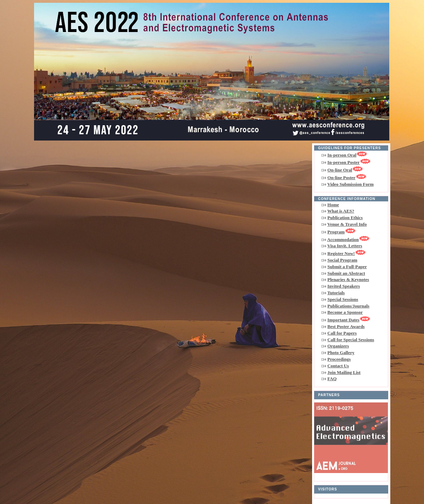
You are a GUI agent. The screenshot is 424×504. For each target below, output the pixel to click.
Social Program (342, 260)
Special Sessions (343, 299)
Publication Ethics (345, 218)
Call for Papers (342, 333)
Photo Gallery (341, 353)
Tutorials (336, 293)
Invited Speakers (344, 286)
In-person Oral (347, 155)
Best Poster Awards (346, 326)
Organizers (338, 346)
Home (333, 205)
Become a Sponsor (345, 312)
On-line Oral (345, 170)
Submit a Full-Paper (347, 267)
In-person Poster (349, 162)
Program (342, 232)
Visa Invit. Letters (345, 246)
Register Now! (347, 253)
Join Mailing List (344, 372)
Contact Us (338, 366)
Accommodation (348, 239)
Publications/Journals (348, 306)
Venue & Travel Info (347, 224)
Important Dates (349, 320)
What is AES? (341, 211)
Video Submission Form (350, 184)
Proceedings (339, 359)
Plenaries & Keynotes (348, 279)
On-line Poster (347, 178)
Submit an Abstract (346, 273)
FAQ (332, 379)
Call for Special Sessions (351, 340)
